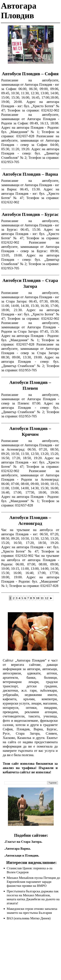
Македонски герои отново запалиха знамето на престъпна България (32, 911)
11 (42, 598)
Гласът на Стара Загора (23, 842)
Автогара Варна (18, 848)
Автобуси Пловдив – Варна (30, 174)
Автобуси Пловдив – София (30, 74)
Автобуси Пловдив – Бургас (30, 214)
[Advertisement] (31, 47)
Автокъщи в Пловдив (22, 855)
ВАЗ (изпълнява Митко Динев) (29, 918)
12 (47, 598)
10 (38, 598)
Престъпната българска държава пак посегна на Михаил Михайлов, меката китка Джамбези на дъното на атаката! (33, 897)
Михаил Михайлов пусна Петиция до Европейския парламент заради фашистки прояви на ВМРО (33, 882)
